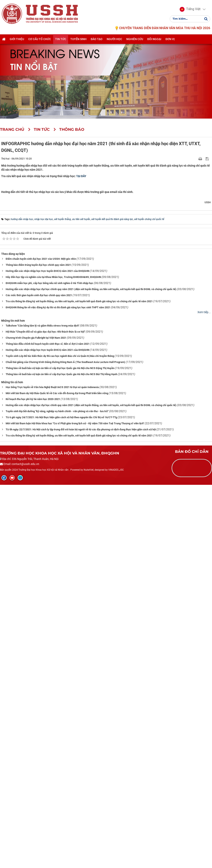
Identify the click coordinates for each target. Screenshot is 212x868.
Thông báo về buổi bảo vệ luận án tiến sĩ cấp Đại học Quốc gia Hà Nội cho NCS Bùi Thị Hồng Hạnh (61, 758)
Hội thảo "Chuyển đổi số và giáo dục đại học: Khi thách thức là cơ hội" (45, 715)
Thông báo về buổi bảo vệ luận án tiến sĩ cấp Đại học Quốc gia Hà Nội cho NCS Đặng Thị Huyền (60, 752)
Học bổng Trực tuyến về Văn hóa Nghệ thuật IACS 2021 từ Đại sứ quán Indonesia (52, 771)
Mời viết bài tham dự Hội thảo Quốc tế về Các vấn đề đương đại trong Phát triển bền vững (57, 777)
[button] (190, 10)
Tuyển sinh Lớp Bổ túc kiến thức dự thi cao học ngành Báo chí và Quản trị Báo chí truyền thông (60, 740)
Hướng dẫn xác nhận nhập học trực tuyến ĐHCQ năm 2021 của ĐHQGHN (47, 655)
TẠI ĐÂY (81, 176)
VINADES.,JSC (116, 854)
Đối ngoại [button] (154, 40)
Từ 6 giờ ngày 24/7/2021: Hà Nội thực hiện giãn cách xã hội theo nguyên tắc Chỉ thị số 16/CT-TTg (61, 801)
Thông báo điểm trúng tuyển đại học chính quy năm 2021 (38, 649)
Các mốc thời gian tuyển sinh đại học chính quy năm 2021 (39, 679)
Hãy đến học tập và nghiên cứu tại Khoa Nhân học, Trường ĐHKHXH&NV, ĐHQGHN (53, 661)
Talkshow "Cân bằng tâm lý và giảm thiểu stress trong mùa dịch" (42, 709)
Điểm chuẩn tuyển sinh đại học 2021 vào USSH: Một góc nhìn (41, 643)
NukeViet (89, 854)
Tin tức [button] (61, 40)
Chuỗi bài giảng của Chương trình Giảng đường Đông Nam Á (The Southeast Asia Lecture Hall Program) (65, 746)
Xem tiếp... (204, 696)
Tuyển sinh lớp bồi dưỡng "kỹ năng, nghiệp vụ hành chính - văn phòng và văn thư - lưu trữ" (57, 795)
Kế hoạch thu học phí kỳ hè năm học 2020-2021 (33, 783)
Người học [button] (114, 40)
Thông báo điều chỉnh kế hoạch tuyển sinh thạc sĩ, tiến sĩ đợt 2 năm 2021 (48, 728)
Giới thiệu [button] (17, 40)
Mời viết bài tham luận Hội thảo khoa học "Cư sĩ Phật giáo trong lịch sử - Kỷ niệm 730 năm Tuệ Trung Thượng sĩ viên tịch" (75, 807)
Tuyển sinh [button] (78, 40)
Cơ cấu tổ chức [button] (40, 40)
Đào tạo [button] (97, 40)
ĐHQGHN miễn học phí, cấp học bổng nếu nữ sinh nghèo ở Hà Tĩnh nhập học (49, 667)
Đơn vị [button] (170, 40)
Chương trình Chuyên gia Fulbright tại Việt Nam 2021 (36, 722)
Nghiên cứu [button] (135, 40)
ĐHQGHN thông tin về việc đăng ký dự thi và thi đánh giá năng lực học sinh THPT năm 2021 (58, 691)
